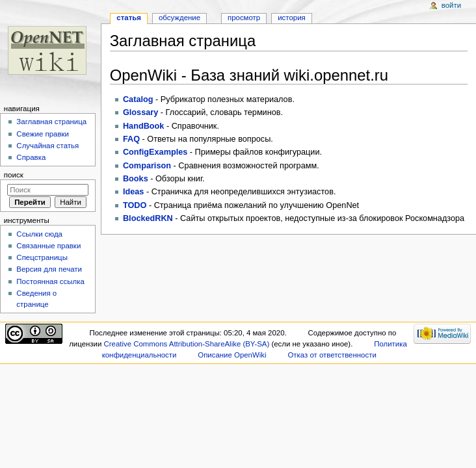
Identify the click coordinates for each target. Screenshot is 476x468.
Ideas (133, 192)
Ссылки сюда (39, 234)
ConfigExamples (155, 152)
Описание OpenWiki (232, 355)
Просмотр (244, 18)
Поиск (14, 175)
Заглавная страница (51, 122)
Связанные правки (48, 246)
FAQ (131, 139)
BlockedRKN (148, 218)
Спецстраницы (42, 257)
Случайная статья (47, 146)
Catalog (138, 99)
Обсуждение (179, 18)
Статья (129, 18)
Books (136, 179)
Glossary (140, 112)
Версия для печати (49, 269)
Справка (31, 157)
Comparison (147, 166)
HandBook (143, 126)
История (292, 18)
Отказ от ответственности (332, 355)
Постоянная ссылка (50, 281)
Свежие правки (43, 134)
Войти (451, 5)
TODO (135, 205)
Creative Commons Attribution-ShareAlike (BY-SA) (186, 344)
